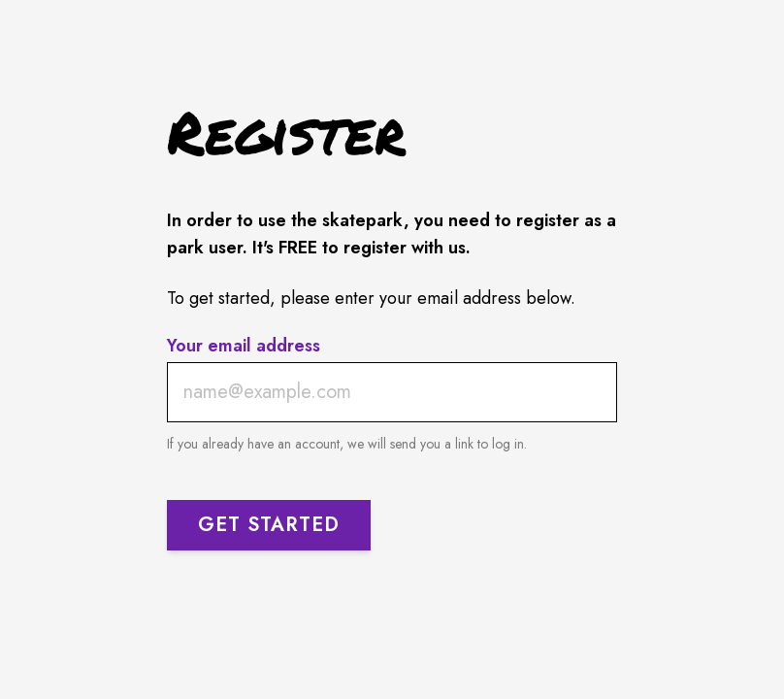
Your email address (244, 346)
